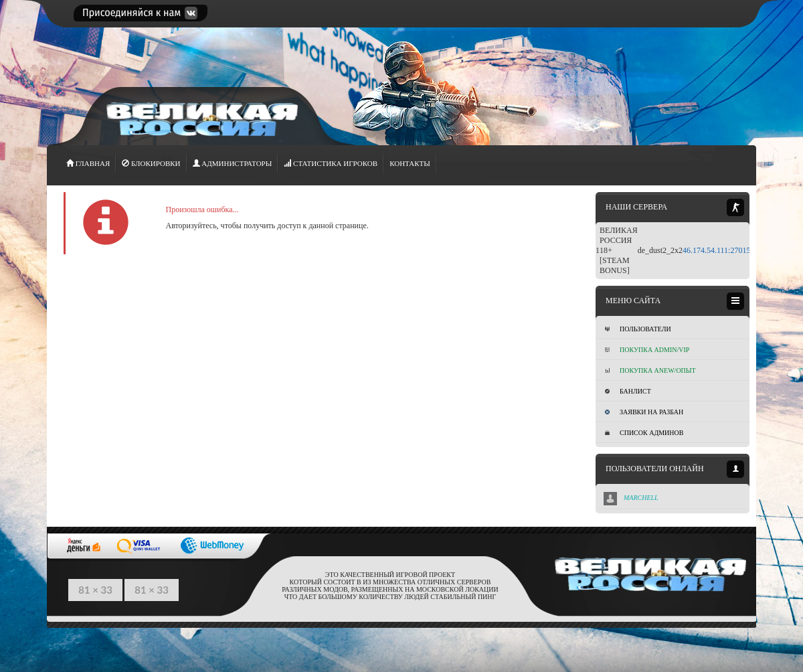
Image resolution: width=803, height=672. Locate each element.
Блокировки (151, 163)
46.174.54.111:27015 (716, 250)
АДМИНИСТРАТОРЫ (233, 163)
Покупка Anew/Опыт (650, 370)
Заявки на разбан (644, 412)
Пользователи (638, 329)
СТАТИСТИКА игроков (331, 163)
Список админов (644, 433)
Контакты (410, 163)
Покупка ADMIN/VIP (647, 350)
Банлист (628, 391)
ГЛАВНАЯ (88, 163)
